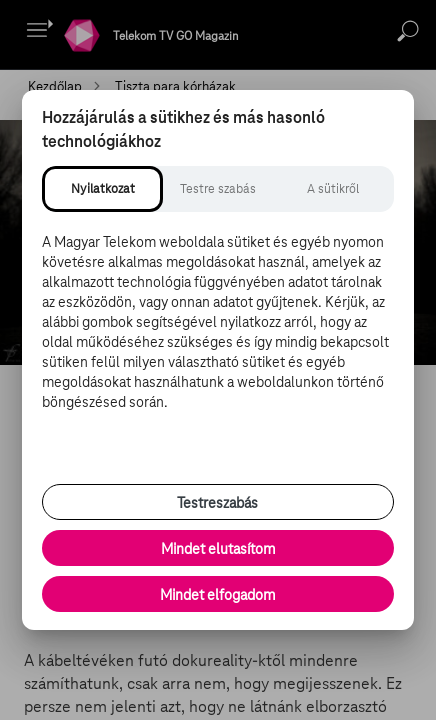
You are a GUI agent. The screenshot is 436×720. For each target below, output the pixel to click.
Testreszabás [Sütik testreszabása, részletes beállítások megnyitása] (217, 503)
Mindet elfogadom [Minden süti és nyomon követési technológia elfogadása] (217, 595)
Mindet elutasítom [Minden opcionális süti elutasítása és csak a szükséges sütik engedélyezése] (218, 549)
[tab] (102, 189)
